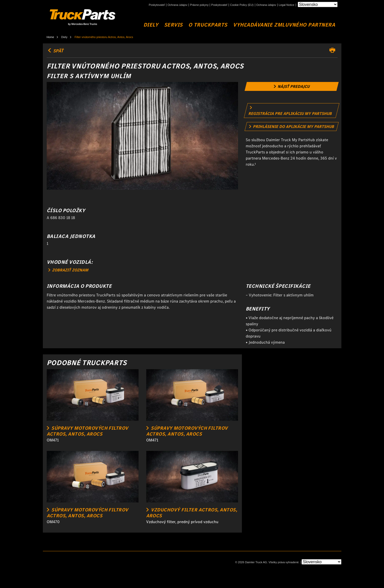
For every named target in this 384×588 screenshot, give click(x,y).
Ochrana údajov (178, 5)
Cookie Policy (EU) (242, 5)
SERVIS (173, 25)
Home (50, 37)
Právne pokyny (199, 5)
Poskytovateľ (157, 5)
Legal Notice (286, 5)
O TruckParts (208, 25)
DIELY (151, 25)
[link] (292, 86)
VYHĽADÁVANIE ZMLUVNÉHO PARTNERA (284, 25)
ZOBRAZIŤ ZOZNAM (68, 270)
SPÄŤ (55, 51)
